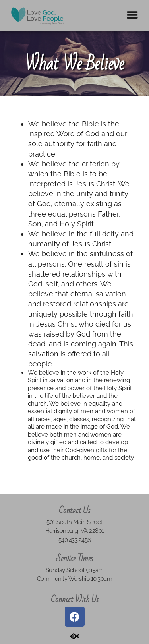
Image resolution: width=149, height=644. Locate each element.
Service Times (74, 559)
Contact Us (74, 511)
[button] (132, 15)
